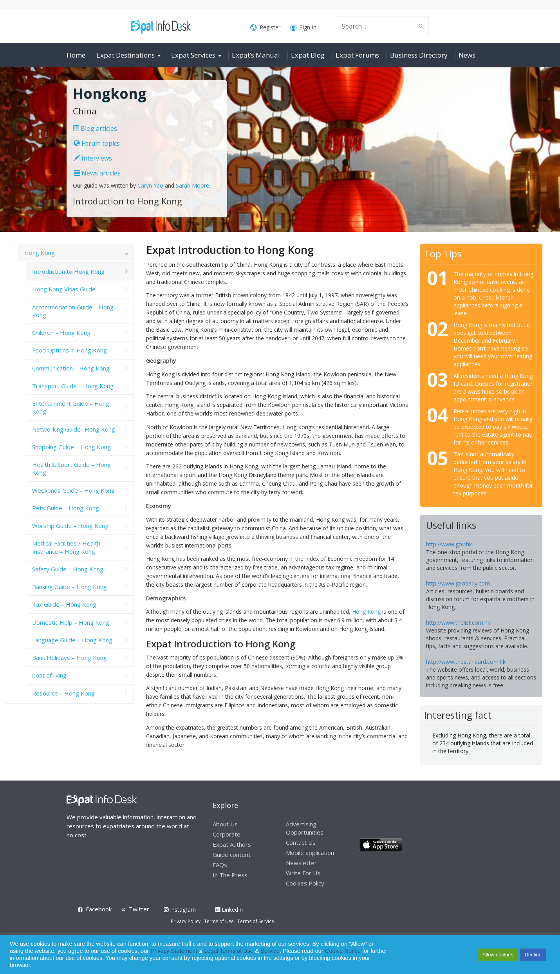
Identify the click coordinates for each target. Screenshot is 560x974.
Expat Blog (308, 55)
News (467, 55)
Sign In (303, 28)
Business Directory (419, 55)
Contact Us (301, 842)
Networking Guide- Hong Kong (74, 429)
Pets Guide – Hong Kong (66, 508)
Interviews (93, 158)
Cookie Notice (343, 951)
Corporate (227, 834)
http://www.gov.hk (449, 544)
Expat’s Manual (256, 55)
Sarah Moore (192, 185)
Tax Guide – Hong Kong (64, 604)
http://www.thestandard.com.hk (466, 662)
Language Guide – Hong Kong (72, 640)
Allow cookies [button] (498, 955)
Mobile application (310, 853)
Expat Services (193, 55)
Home (76, 55)
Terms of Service (256, 921)
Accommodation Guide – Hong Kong (73, 311)
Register (265, 28)
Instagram (180, 910)
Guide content (232, 855)
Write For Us (303, 873)
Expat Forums (357, 55)
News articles (97, 173)
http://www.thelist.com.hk (458, 623)
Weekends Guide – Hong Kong (73, 490)
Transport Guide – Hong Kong (73, 386)
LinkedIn (229, 910)
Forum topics (97, 143)
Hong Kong (366, 612)
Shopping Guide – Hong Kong (71, 447)
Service (270, 951)
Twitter (139, 909)
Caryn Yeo (150, 185)
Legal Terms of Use (229, 951)
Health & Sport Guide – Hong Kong (71, 468)
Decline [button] (533, 955)
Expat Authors (232, 844)
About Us (225, 824)
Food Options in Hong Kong (70, 350)
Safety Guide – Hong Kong (68, 569)
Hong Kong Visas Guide (64, 289)
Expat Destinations (126, 55)
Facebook (99, 909)
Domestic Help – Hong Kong (71, 622)
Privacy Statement (174, 951)
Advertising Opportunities (305, 828)
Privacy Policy (186, 921)
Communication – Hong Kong (71, 368)
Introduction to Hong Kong (68, 271)
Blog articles (95, 128)
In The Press (230, 875)
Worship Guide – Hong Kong (70, 526)
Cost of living (49, 675)
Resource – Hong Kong (63, 693)
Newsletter (301, 863)
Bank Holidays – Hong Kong (70, 658)
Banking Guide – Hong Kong (70, 587)
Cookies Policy (305, 883)
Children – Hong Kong (61, 332)
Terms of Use (219, 921)
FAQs (220, 865)
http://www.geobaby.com (458, 583)
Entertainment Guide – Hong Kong (71, 407)
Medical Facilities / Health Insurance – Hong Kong (66, 547)
